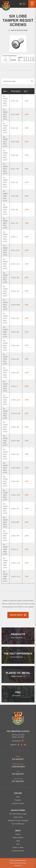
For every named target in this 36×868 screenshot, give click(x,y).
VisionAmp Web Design (20, 863)
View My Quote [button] (18, 615)
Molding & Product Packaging (18, 820)
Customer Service (18, 803)
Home (18, 797)
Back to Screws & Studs (18, 30)
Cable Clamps (18, 817)
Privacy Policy (18, 866)
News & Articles (18, 838)
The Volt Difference (18, 824)
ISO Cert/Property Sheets (18, 814)
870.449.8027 (18, 759)
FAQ (18, 844)
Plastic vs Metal (18, 847)
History (18, 834)
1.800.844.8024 (18, 767)
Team (18, 841)
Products (18, 800)
